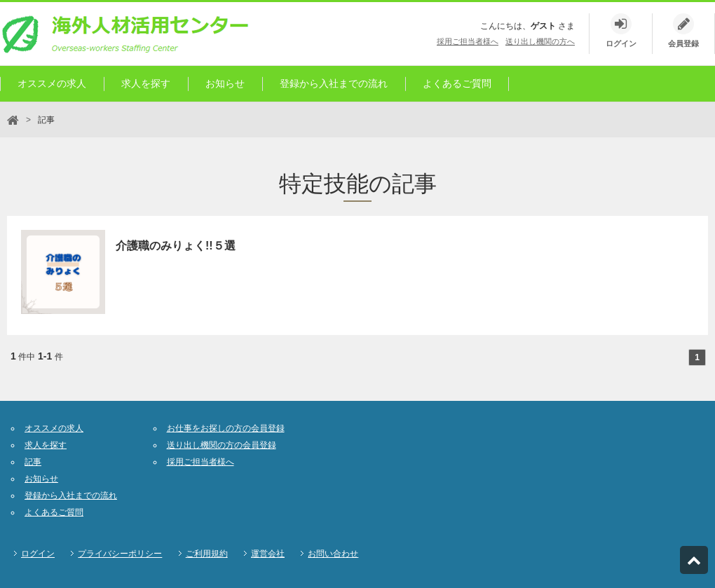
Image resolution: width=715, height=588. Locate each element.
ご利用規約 (207, 554)
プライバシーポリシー (120, 554)
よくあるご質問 (457, 83)
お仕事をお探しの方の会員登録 (226, 428)
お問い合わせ (333, 554)
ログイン (38, 554)
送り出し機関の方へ (540, 41)
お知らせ (225, 83)
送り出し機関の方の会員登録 (222, 445)
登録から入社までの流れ (334, 83)
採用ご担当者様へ (468, 41)
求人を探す (146, 83)
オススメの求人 (52, 83)
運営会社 (268, 554)
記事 (33, 462)
